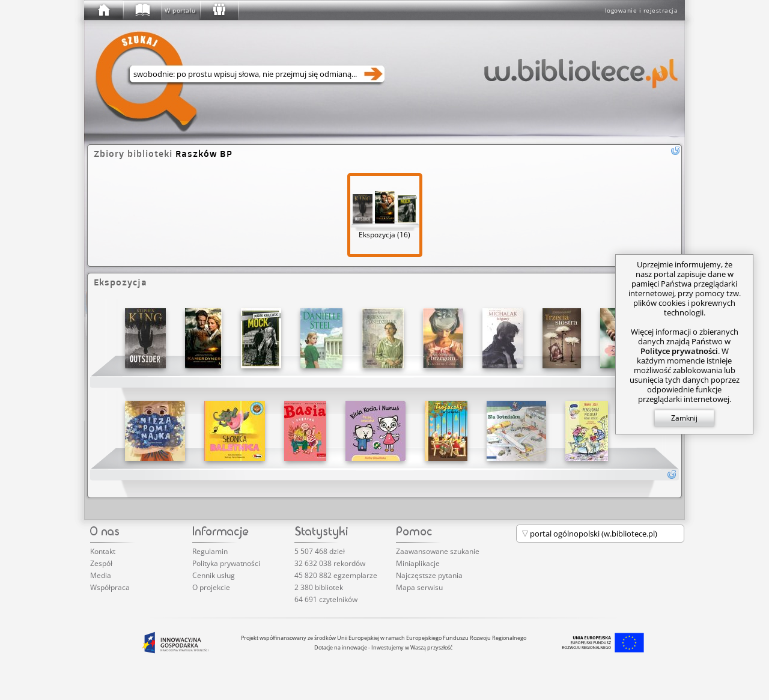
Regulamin (210, 551)
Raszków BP (204, 154)
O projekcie (211, 587)
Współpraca (110, 587)
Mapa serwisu (419, 587)
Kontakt (103, 551)
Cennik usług (214, 575)
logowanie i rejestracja (642, 10)
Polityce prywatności (679, 351)
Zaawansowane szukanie (438, 551)
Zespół (101, 563)
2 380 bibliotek (319, 587)
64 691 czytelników (326, 599)
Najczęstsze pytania (429, 575)
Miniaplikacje (418, 563)
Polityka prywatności (226, 563)
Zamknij (684, 418)
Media (101, 575)
